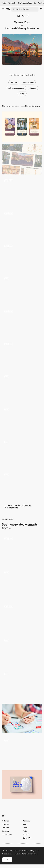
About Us (26, 834)
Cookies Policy (32, 854)
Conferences (7, 834)
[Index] (22, 651)
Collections (6, 824)
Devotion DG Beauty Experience (22, 28)
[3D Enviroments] (22, 192)
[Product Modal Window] (22, 257)
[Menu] (22, 421)
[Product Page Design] (22, 453)
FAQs (25, 831)
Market (26, 828)
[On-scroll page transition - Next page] (22, 685)
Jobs (25, 824)
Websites (5, 821)
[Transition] (22, 388)
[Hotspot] (22, 323)
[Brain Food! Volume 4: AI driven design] (22, 785)
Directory (5, 831)
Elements (5, 828)
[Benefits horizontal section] (22, 751)
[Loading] (22, 290)
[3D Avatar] (22, 355)
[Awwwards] (8, 9)
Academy (27, 821)
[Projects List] (22, 617)
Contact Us (27, 838)
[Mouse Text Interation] (22, 486)
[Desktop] (22, 159)
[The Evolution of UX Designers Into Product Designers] (22, 718)
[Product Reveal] (22, 225)
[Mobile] (22, 127)
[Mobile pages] (22, 584)
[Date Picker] (22, 550)
